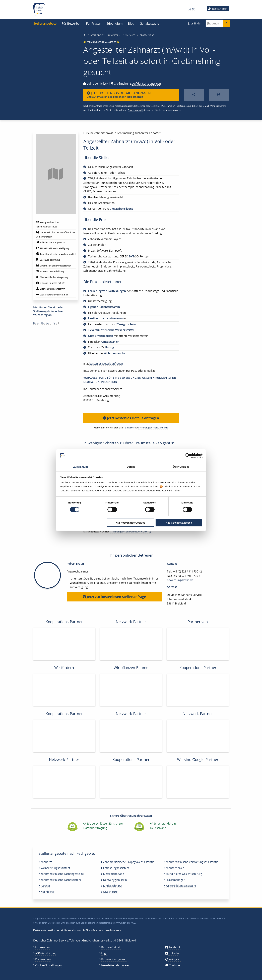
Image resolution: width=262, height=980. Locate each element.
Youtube (174, 965)
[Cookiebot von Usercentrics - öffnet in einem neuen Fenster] (188, 456)
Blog (131, 23)
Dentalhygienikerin (114, 880)
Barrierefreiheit (111, 947)
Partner (44, 886)
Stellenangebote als (153, 428)
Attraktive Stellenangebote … (106, 35)
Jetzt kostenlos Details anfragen (131, 418)
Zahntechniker (174, 868)
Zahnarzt (130, 35)
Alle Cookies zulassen (179, 523)
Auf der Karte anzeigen (147, 84)
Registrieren (218, 9)
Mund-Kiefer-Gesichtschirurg (183, 874)
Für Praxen (94, 23)
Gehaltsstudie (149, 23)
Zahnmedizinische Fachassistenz (60, 880)
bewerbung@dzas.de (180, 580)
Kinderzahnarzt (112, 886)
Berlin (36, 323)
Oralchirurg (109, 892)
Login (192, 9)
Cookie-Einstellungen (48, 965)
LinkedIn (174, 953)
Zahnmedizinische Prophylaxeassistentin (128, 862)
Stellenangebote (45, 23)
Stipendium (115, 23)
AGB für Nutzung (46, 953)
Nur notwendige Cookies (130, 523)
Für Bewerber (71, 23)
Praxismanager (174, 880)
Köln (55, 323)
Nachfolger (47, 892)
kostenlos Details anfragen (106, 364)
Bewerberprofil (135, 110)
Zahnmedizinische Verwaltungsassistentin (191, 862)
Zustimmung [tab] (81, 467)
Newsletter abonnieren (116, 965)
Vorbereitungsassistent (54, 868)
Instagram (175, 959)
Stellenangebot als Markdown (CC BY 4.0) (131, 532)
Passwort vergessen (114, 959)
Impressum (42, 947)
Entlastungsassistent (115, 868)
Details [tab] (131, 467)
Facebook (174, 947)
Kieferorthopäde (113, 874)
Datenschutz (43, 959)
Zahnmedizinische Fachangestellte (61, 874)
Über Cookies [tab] (181, 467)
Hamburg (46, 323)
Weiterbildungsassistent (180, 886)
